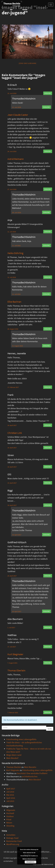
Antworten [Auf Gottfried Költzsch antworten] (48, 576)
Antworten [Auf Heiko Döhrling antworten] (48, 277)
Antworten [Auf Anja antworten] (48, 232)
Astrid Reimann (16, 159)
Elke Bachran (14, 302)
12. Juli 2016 (12, 277)
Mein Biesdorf (12, 758)
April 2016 (11, 798)
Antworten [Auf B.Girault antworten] (48, 93)
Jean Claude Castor (18, 115)
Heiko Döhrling (15, 253)
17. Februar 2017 (13, 387)
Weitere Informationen (29, 859)
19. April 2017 (12, 505)
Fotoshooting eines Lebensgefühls (21, 739)
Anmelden (11, 835)
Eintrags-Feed (12, 838)
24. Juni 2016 (12, 151)
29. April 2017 (17, 611)
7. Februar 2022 (13, 713)
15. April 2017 (12, 483)
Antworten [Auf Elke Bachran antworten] (48, 329)
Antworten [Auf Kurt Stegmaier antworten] (48, 663)
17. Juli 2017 (12, 647)
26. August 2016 (13, 329)
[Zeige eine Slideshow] (27, 63)
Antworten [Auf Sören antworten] (48, 467)
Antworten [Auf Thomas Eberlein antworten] (48, 712)
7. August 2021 (12, 663)
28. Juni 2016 (17, 212)
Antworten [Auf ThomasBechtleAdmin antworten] (47, 107)
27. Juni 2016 (12, 189)
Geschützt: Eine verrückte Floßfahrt (32, 773)
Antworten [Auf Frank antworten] (48, 425)
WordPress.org (13, 844)
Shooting (10, 826)
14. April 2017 (12, 425)
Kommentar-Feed (14, 841)
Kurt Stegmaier (15, 654)
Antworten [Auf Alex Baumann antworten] (48, 627)
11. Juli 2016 (12, 232)
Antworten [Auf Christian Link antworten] (48, 447)
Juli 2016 (10, 792)
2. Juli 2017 (11, 628)
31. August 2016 (17, 346)
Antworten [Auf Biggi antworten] (48, 505)
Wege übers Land (14, 755)
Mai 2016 (10, 795)
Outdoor (10, 816)
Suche (50, 729)
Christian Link (15, 433)
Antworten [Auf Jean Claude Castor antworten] (48, 151)
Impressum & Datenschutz (43, 864)
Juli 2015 (10, 801)
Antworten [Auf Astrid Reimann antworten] (48, 189)
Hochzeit (10, 813)
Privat (9, 819)
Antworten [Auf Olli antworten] (48, 483)
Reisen (9, 823)
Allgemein (11, 810)
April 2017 (11, 789)
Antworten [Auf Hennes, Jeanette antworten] (48, 387)
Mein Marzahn (30, 767)
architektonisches (30, 776)
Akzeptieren (30, 862)
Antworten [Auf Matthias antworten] (48, 647)
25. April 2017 (12, 576)
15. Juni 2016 (12, 93)
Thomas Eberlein (16, 670)
